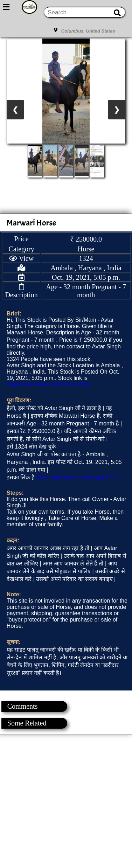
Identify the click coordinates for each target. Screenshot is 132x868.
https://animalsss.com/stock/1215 (48, 384)
